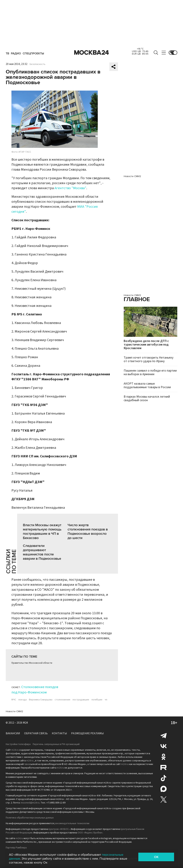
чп (106, 700)
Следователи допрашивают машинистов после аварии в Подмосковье (42, 552)
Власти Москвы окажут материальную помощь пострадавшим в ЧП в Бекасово (42, 532)
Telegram (164, 735)
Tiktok (164, 778)
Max (164, 789)
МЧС (14, 700)
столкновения (62, 700)
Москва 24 (91, 53)
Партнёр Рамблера (16, 848)
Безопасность (38, 64)
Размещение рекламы (87, 733)
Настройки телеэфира (18, 744)
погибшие (97, 700)
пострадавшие (81, 700)
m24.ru (15, 750)
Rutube (164, 767)
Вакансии (13, 733)
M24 (25, 723)
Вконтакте (164, 746)
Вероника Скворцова (41, 700)
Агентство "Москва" (70, 188)
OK (156, 857)
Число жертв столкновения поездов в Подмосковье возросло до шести (88, 532)
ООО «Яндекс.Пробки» (90, 833)
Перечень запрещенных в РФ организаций (56, 744)
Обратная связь (36, 733)
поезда (23, 700)
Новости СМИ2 (14, 711)
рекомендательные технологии (72, 823)
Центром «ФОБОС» (59, 829)
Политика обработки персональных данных (30, 818)
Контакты (59, 733)
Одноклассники (164, 757)
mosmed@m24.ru (30, 803)
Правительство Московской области (32, 663)
